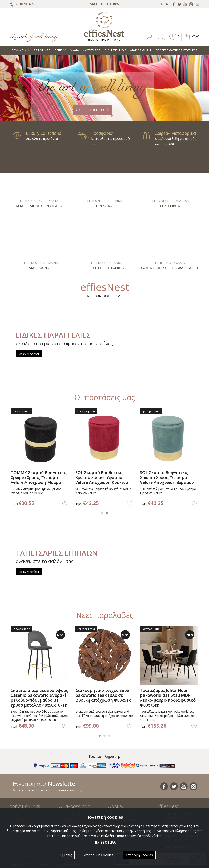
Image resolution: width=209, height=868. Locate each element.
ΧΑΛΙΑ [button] (75, 50)
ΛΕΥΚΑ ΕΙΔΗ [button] (20, 50)
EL (161, 4)
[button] (173, 40)
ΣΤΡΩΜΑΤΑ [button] (42, 50)
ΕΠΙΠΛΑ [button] (60, 50)
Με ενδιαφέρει (29, 354)
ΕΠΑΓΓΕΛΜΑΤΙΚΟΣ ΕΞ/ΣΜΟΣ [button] (176, 50)
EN (166, 4)
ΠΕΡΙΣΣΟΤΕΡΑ (105, 842)
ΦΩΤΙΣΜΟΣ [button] (92, 50)
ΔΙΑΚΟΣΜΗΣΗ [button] (141, 50)
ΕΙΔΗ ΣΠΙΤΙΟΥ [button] (115, 50)
